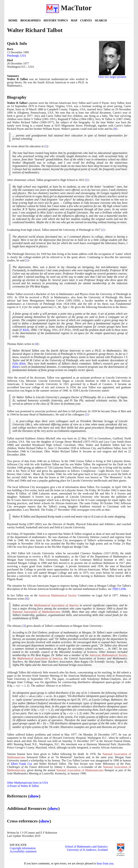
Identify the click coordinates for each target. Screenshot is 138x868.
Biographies (31, 20)
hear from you (105, 863)
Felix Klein (19, 364)
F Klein (25, 330)
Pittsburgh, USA (17, 56)
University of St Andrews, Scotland (87, 850)
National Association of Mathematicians (36, 612)
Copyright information (23, 848)
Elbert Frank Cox (21, 764)
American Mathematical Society (58, 595)
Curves (86, 20)
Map (74, 20)
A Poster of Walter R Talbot (23, 786)
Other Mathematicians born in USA (27, 783)
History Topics (56, 20)
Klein (16, 367)
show (34, 796)
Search (101, 20)
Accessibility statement (23, 851)
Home (13, 20)
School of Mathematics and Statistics (86, 846)
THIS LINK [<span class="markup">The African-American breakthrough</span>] (119, 589)
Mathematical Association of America (56, 605)
